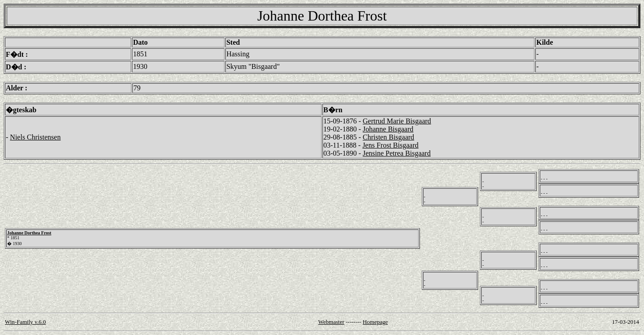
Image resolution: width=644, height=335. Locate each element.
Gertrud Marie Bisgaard (397, 121)
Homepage (375, 322)
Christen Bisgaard (388, 137)
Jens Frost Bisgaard (390, 145)
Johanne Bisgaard (388, 129)
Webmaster (331, 322)
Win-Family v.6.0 (25, 322)
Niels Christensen (35, 137)
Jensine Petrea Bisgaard (397, 153)
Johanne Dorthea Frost (29, 233)
